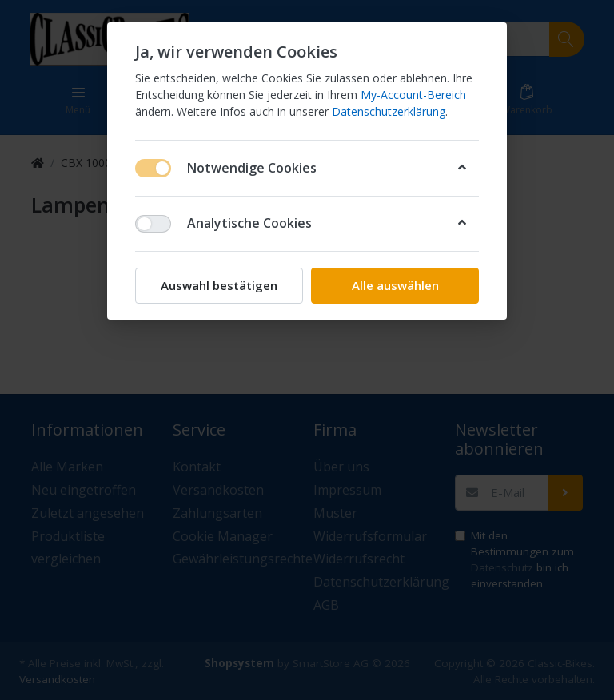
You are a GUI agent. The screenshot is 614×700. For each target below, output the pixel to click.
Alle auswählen (395, 285)
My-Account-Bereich (413, 95)
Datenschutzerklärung (389, 111)
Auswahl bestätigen (219, 285)
